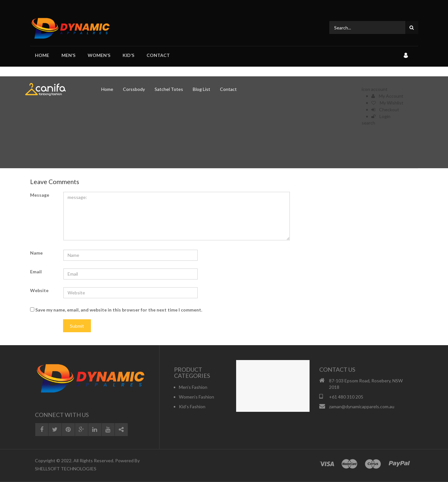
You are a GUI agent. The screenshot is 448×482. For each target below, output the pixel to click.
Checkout (385, 110)
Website (39, 290)
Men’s (68, 55)
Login (381, 116)
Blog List (202, 89)
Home (42, 55)
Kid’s (128, 55)
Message (40, 195)
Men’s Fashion (193, 387)
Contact (158, 55)
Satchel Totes (169, 89)
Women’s (99, 55)
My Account (387, 96)
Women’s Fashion (197, 397)
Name (36, 253)
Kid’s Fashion (192, 406)
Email (36, 272)
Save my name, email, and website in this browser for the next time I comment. (119, 310)
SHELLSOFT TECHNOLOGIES (66, 469)
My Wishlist (387, 103)
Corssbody (134, 89)
